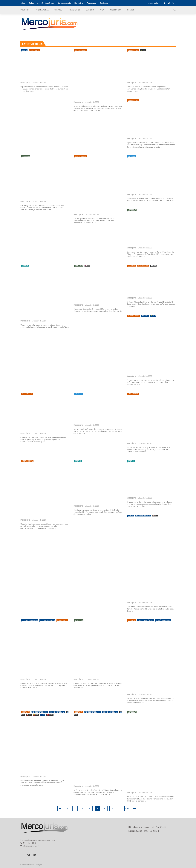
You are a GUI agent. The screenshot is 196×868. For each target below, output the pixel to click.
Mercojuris (25, 83)
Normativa (79, 3)
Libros (130, 515)
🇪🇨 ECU (153, 316)
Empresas (90, 10)
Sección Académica (46, 3)
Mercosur (58, 10)
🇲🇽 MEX (155, 515)
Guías (31, 3)
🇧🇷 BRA (143, 50)
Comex (24, 50)
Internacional (42, 10)
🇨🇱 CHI (87, 266)
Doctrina (25, 10)
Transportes (74, 10)
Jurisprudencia (64, 3)
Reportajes (92, 3)
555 (127, 808)
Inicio (23, 3)
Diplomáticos (115, 10)
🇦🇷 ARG (153, 266)
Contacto (104, 3)
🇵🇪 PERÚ (50, 715)
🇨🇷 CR (43, 715)
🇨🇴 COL (36, 715)
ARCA (102, 10)
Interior (131, 10)
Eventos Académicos (30, 620)
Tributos (145, 316)
